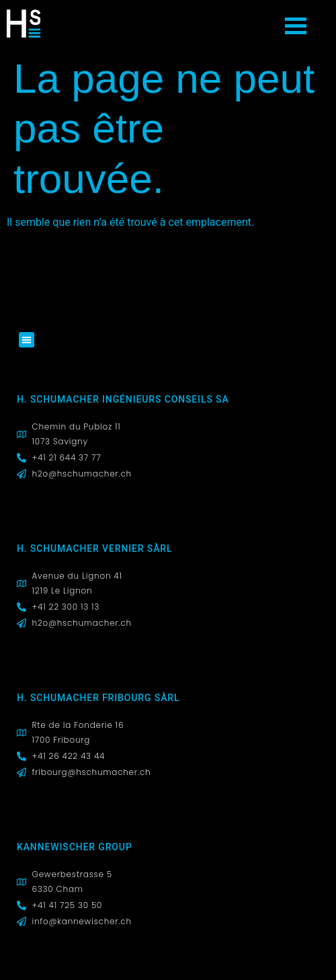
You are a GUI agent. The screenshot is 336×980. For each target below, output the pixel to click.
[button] (27, 340)
